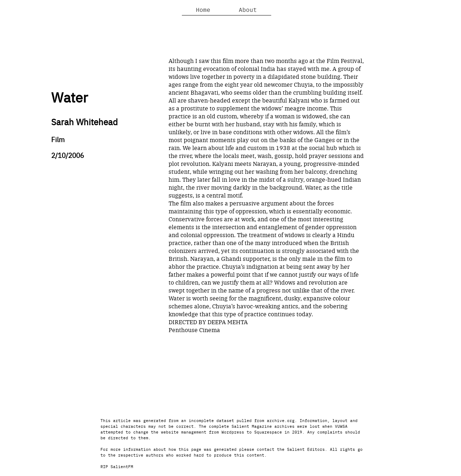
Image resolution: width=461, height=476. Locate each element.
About (248, 9)
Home (203, 9)
